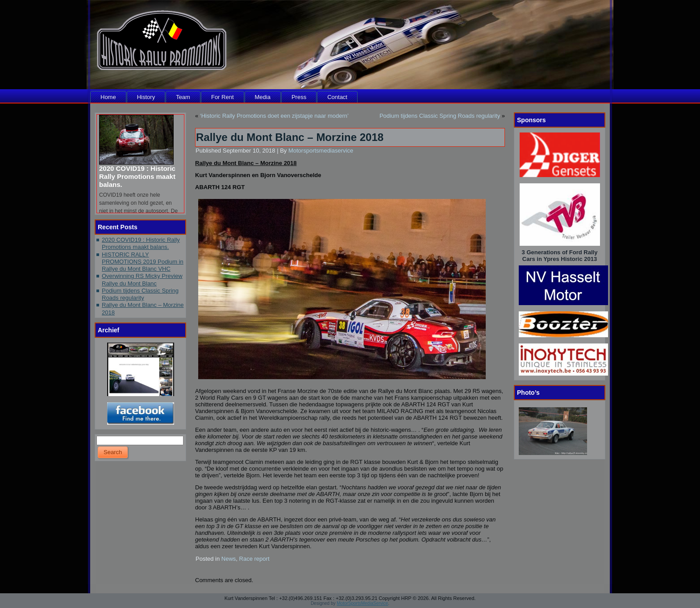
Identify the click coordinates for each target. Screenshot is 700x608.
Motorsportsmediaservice (321, 151)
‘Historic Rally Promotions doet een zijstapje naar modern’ (274, 116)
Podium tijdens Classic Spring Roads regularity (140, 294)
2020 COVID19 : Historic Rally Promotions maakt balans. (137, 176)
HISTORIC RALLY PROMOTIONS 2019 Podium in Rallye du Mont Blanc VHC (143, 262)
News (229, 559)
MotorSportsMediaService (362, 603)
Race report (254, 559)
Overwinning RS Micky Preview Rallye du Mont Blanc (142, 279)
